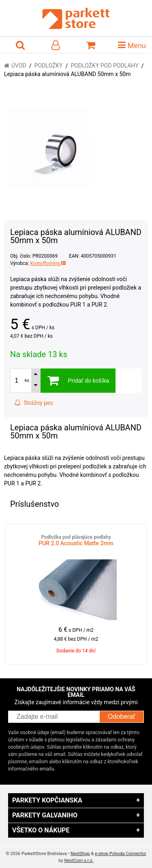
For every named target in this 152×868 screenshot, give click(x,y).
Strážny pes (34, 403)
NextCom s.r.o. (79, 861)
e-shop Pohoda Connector (121, 854)
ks (27, 380)
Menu (132, 45)
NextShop (80, 854)
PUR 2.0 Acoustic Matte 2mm (76, 540)
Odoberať (122, 717)
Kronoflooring (48, 263)
